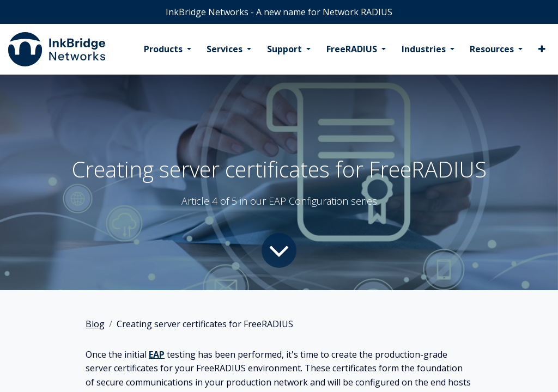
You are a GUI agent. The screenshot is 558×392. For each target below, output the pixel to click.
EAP (157, 354)
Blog (95, 324)
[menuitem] (168, 50)
